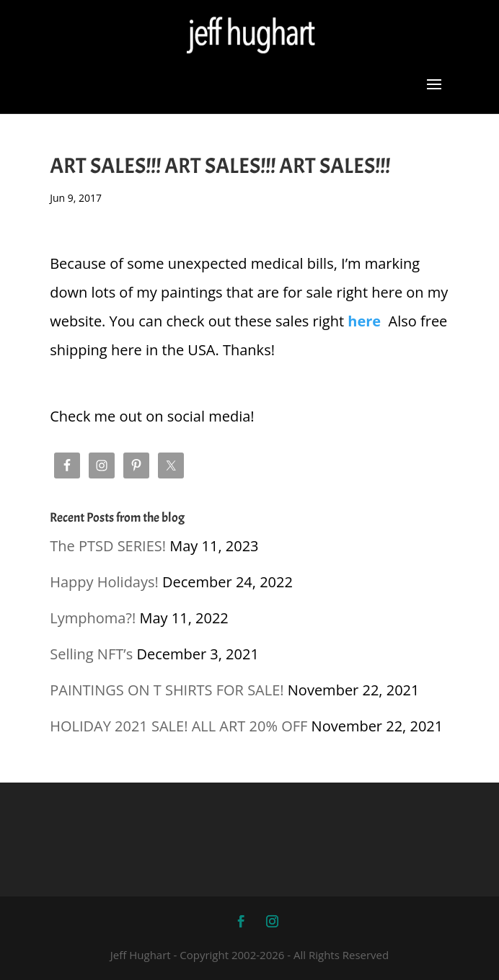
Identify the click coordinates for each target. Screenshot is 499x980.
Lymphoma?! (93, 618)
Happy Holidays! (104, 582)
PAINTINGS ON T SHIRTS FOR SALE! (167, 690)
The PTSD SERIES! (108, 546)
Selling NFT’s (91, 654)
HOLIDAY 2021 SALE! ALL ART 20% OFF (178, 726)
